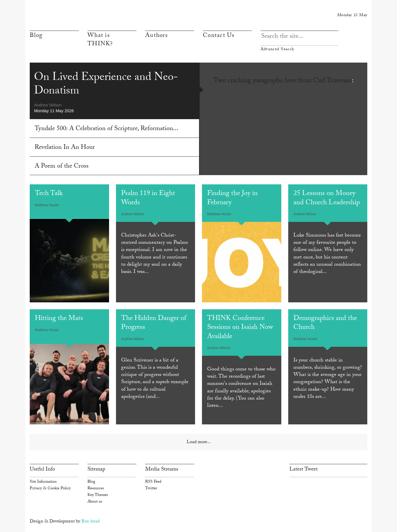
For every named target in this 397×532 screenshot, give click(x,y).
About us (95, 502)
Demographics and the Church (325, 323)
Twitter (151, 489)
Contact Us (219, 36)
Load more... (199, 442)
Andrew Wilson (48, 105)
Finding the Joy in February (232, 198)
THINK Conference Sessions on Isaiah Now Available (240, 328)
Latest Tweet (304, 470)
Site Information (43, 482)
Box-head (90, 522)
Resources (96, 489)
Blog (36, 36)
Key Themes (98, 495)
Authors (156, 36)
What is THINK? (100, 40)
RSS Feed (153, 482)
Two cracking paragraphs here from (263, 81)
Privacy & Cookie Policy (50, 489)
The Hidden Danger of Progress (154, 323)
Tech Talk (49, 194)
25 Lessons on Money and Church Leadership (327, 198)
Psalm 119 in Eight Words (148, 198)
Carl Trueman (332, 81)
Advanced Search (299, 49)
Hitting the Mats (59, 319)
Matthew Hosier (47, 205)
